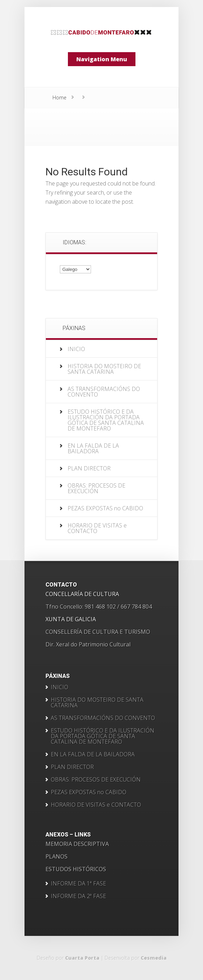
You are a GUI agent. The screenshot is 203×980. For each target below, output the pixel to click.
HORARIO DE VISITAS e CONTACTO (97, 528)
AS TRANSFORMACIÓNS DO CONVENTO (104, 392)
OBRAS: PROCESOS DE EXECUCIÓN (96, 488)
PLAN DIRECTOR (89, 468)
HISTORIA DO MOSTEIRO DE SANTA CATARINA (104, 369)
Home (59, 97)
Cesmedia (154, 958)
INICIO (76, 349)
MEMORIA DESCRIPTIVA (77, 844)
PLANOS (57, 856)
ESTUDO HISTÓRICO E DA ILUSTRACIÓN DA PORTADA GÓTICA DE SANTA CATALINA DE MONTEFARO (106, 420)
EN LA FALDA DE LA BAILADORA (93, 448)
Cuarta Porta (82, 958)
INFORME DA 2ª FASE (78, 896)
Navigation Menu (102, 59)
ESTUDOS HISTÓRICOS (76, 869)
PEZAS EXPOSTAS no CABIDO (105, 508)
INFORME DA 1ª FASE (78, 883)
